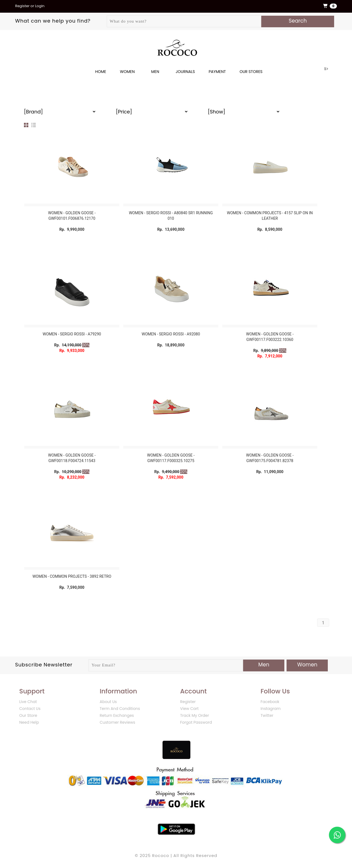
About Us (108, 702)
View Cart (189, 709)
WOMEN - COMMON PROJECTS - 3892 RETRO (72, 576)
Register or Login (30, 6)
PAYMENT (217, 72)
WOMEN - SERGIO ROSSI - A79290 (72, 334)
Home (101, 72)
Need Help (29, 722)
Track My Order (195, 715)
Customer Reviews (118, 722)
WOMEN (127, 72)
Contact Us (30, 709)
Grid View (26, 125)
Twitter (267, 715)
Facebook (270, 702)
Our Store (28, 715)
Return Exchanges (117, 715)
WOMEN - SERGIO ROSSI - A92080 (171, 334)
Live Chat (28, 702)
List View (34, 125)
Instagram (271, 709)
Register (188, 702)
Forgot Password (196, 722)
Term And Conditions (120, 709)
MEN (155, 72)
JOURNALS (185, 72)
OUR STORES (251, 72)
